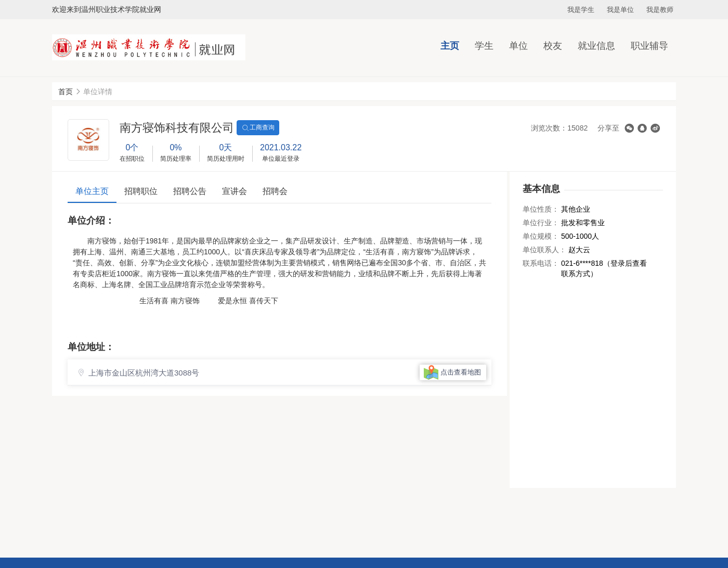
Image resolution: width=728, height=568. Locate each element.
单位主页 (92, 191)
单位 (518, 46)
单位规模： (541, 236)
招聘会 (275, 191)
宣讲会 (235, 191)
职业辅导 (649, 46)
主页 (450, 46)
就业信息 (596, 46)
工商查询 (258, 128)
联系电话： (541, 263)
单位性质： (541, 209)
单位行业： (541, 223)
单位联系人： (544, 250)
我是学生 (581, 10)
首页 (66, 92)
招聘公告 (190, 191)
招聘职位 (141, 191)
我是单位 (620, 10)
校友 (553, 46)
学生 (484, 46)
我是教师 (660, 10)
